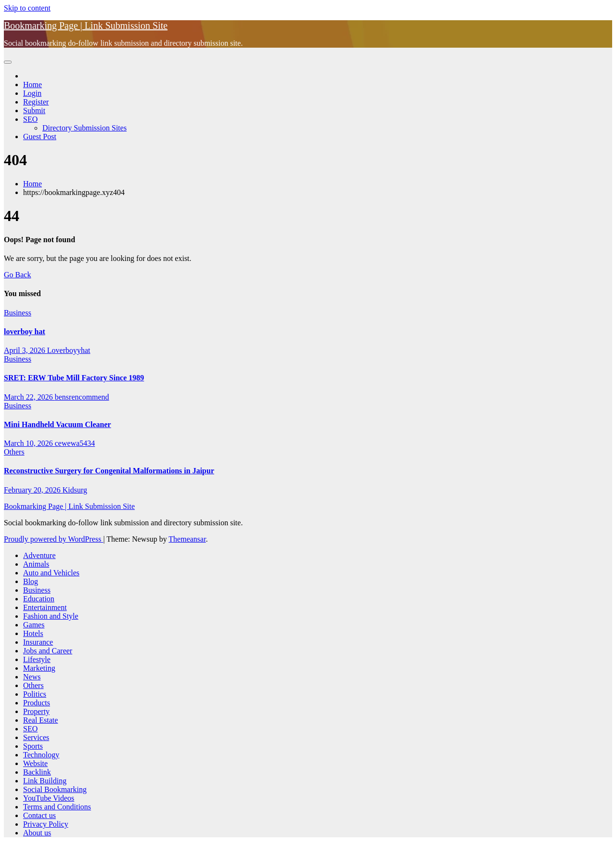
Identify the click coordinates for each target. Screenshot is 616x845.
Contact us (39, 815)
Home (32, 84)
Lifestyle (37, 659)
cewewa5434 (75, 443)
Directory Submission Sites (84, 128)
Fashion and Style (51, 616)
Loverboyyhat (69, 350)
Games (34, 625)
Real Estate (40, 720)
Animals (36, 564)
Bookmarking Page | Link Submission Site (86, 26)
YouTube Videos (49, 798)
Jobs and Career (48, 651)
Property (36, 711)
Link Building (45, 781)
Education (39, 599)
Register (36, 102)
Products (37, 703)
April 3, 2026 (26, 350)
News (32, 677)
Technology (41, 755)
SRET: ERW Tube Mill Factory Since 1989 (74, 378)
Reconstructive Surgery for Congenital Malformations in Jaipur (109, 471)
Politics (35, 694)
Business (18, 313)
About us (37, 833)
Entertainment (45, 607)
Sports (33, 746)
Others (14, 452)
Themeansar (187, 539)
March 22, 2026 (29, 397)
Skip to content (27, 8)
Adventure (39, 555)
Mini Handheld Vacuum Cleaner (58, 424)
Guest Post (40, 136)
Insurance (38, 642)
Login (32, 93)
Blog (31, 581)
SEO (30, 119)
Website (35, 763)
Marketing (39, 668)
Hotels (33, 633)
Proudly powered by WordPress (53, 539)
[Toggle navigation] (8, 62)
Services (36, 737)
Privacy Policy (46, 824)
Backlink (37, 772)
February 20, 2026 (33, 490)
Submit (34, 110)
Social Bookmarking (55, 789)
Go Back (17, 275)
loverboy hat (25, 331)
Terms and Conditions (57, 807)
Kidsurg (75, 490)
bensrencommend (82, 397)
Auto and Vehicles (51, 573)
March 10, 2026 (29, 443)
